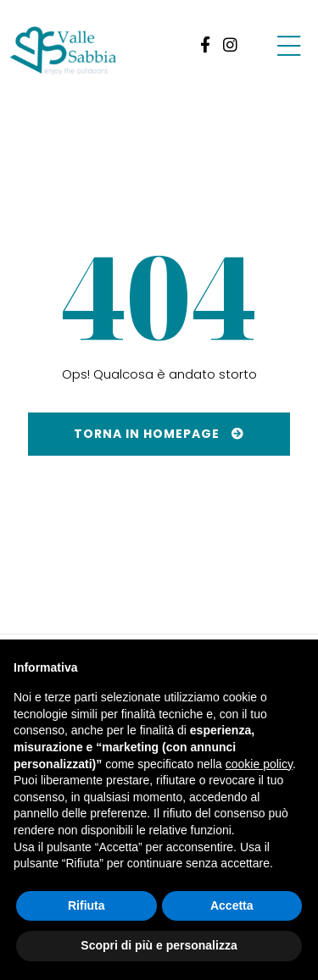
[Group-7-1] (289, 45)
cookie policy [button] (259, 764)
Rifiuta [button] (86, 905)
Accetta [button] (232, 905)
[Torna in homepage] (159, 434)
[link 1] (202, 44)
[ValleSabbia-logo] (64, 51)
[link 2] (230, 44)
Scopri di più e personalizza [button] (159, 945)
